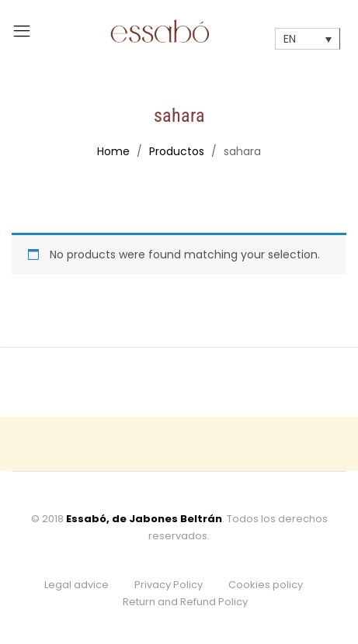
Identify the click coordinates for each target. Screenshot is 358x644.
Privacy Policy (169, 585)
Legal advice (76, 585)
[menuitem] (308, 38)
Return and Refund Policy (185, 602)
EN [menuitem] (290, 40)
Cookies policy (266, 585)
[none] (308, 38)
